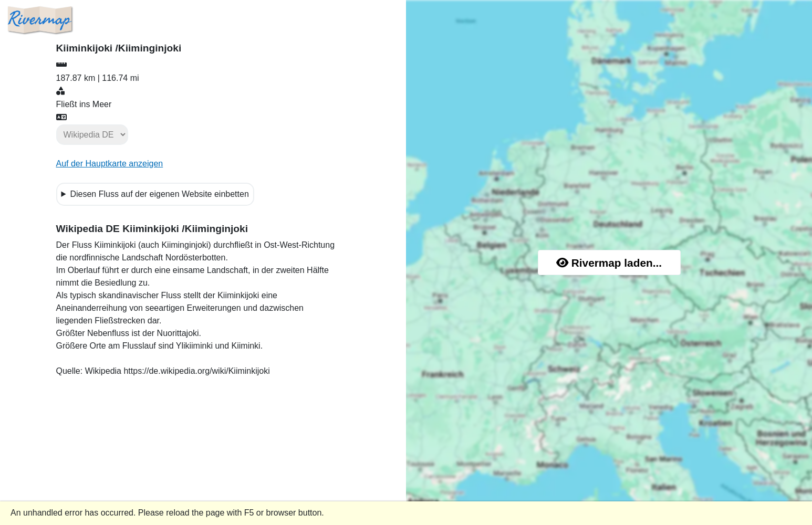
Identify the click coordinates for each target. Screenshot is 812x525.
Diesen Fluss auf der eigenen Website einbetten (159, 194)
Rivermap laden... (609, 263)
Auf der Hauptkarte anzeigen (110, 164)
